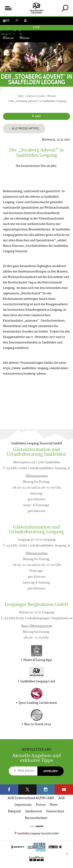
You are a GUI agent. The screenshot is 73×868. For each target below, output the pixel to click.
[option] (36, 854)
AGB (62, 798)
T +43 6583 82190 (12, 618)
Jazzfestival (33, 812)
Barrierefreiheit (36, 818)
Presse (41, 805)
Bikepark (14, 812)
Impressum (23, 805)
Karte (37, 116)
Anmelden (51, 771)
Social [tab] (8, 38)
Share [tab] (25, 38)
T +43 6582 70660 (15, 468)
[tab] (65, 8)
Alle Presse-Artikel (24, 128)
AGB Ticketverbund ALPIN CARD (31, 798)
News (54, 805)
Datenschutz (55, 812)
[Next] (67, 854)
